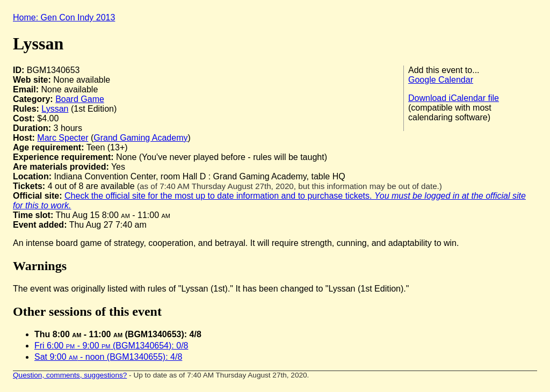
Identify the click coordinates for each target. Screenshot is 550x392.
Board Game (80, 99)
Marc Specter (63, 138)
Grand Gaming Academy (140, 138)
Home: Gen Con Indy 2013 (64, 17)
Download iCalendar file (454, 98)
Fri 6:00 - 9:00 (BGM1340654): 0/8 (111, 346)
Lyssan (55, 109)
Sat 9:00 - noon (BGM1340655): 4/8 (108, 357)
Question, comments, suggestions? (70, 375)
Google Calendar (441, 80)
